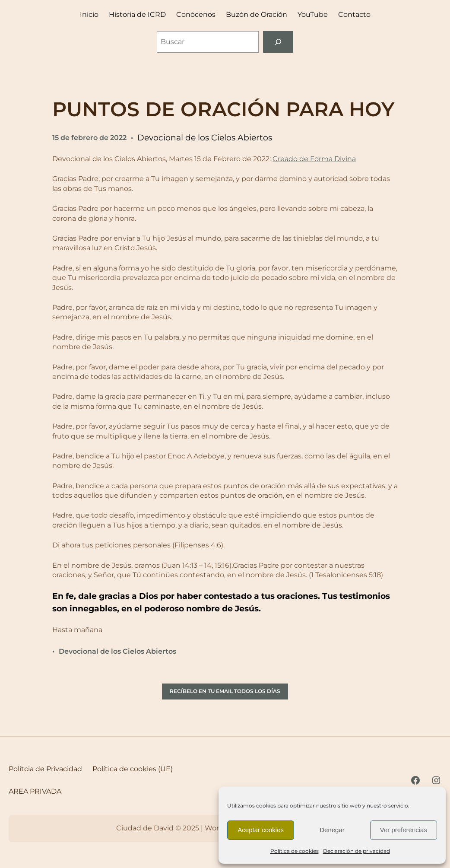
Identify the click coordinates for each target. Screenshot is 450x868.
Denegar (332, 830)
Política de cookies (295, 851)
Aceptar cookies (261, 830)
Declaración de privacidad (357, 851)
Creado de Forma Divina (314, 159)
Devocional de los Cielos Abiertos (205, 138)
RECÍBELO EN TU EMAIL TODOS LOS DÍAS (225, 691)
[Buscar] (278, 42)
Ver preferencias (404, 830)
